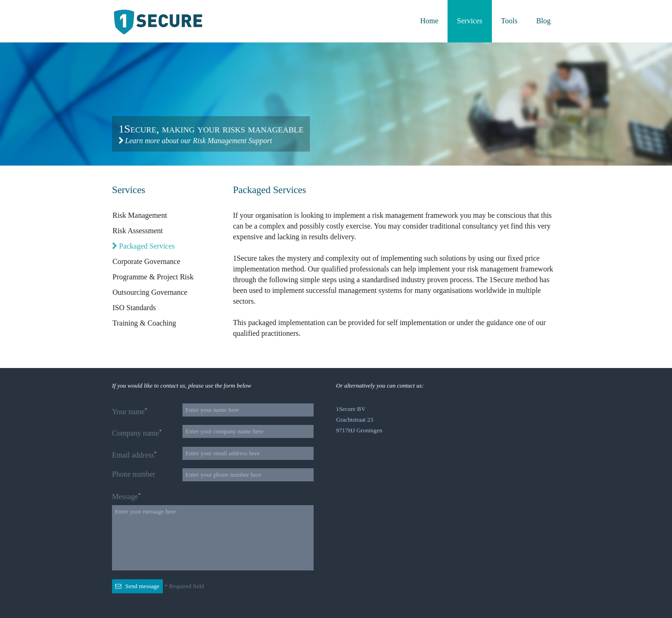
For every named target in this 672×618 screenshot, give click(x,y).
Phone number (134, 474)
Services (469, 21)
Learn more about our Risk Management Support (195, 141)
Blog (543, 21)
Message (126, 496)
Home (429, 21)
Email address (134, 455)
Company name (137, 433)
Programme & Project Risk (153, 277)
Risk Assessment (137, 231)
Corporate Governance (146, 261)
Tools (509, 21)
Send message (137, 586)
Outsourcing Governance (150, 292)
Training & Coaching (144, 323)
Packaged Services (143, 246)
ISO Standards (134, 308)
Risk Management (140, 215)
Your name (129, 411)
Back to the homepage (160, 22)
